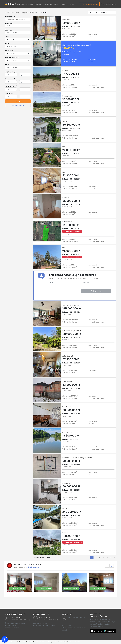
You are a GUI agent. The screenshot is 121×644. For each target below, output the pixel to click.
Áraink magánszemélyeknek (15, 623)
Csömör (65, 533)
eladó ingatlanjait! (33, 567)
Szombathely (67, 407)
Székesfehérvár (68, 356)
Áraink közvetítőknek (41, 623)
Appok (72, 4)
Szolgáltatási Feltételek (32, 642)
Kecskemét (66, 20)
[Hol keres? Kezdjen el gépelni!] (18, 19)
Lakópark (57, 4)
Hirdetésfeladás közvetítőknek (44, 626)
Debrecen (66, 198)
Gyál (64, 147)
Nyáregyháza (67, 71)
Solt (64, 248)
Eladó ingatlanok (27, 4)
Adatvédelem (43, 642)
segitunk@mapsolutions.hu (77, 617)
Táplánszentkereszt (69, 381)
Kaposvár (66, 172)
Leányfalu (66, 509)
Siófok (65, 121)
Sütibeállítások (76, 642)
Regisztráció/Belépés (109, 4)
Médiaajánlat (51, 642)
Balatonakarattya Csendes (72, 331)
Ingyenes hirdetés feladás (89, 4)
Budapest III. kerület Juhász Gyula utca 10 (77, 458)
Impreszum (22, 642)
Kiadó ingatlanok (41, 4)
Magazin (65, 4)
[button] (5, 639)
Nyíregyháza (67, 483)
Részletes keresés (18, 106)
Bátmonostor (67, 222)
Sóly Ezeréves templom (71, 305)
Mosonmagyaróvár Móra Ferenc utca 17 (77, 45)
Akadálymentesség (60, 642)
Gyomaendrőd (67, 432)
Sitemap (69, 642)
